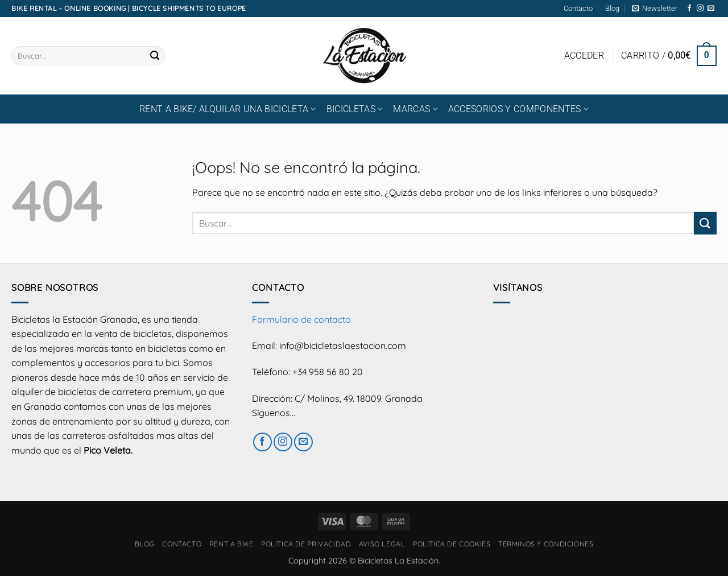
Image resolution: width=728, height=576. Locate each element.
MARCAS (415, 109)
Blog (612, 8)
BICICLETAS (355, 109)
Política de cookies (452, 544)
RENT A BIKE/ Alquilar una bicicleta (228, 109)
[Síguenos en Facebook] (689, 9)
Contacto (578, 8)
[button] (655, 9)
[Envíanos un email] (711, 9)
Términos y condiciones (546, 544)
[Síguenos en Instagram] (700, 9)
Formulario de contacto (301, 319)
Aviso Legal (382, 544)
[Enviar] (155, 56)
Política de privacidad (306, 544)
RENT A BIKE (231, 544)
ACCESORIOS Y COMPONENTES (518, 109)
